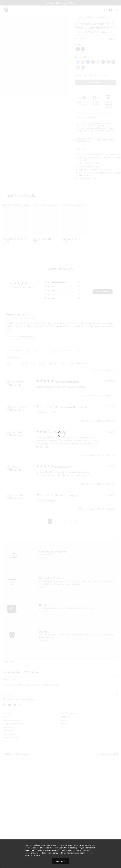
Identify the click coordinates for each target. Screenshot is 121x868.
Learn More (35, 855)
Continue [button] (60, 861)
